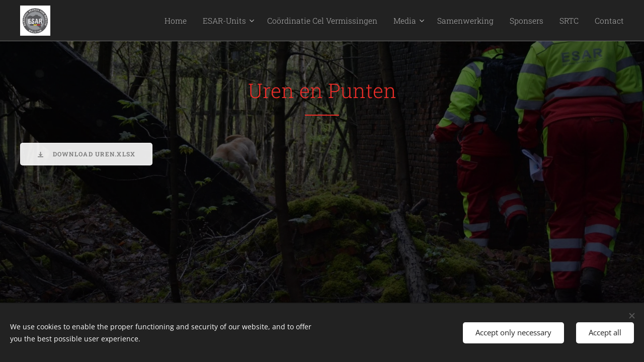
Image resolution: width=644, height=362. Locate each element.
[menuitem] (215, 21)
